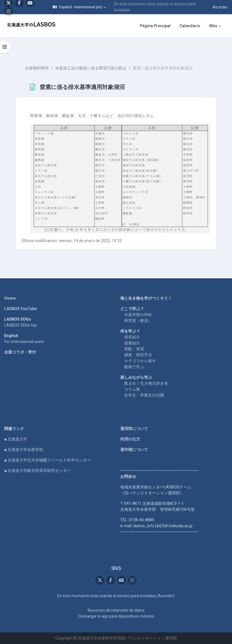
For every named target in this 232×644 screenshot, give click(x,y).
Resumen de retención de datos (116, 610)
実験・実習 (134, 349)
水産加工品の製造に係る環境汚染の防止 (91, 68)
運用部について (134, 429)
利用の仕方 (130, 439)
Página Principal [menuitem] (155, 26)
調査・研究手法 (138, 355)
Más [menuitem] (213, 26)
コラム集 (132, 389)
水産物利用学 (37, 68)
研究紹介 (132, 337)
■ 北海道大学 (16, 439)
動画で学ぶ (134, 367)
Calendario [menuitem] (190, 26)
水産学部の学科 (138, 315)
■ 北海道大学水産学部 (24, 450)
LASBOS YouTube (21, 309)
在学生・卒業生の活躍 (144, 395)
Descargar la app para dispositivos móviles (116, 616)
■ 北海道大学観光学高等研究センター (38, 471)
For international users (24, 342)
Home (10, 298)
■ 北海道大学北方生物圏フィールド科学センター (48, 460)
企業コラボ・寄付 (20, 352)
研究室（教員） (138, 321)
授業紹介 (132, 343)
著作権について (134, 450)
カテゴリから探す (140, 361)
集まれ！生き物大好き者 (146, 383)
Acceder (220, 7)
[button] (79, 7)
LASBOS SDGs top (21, 325)
